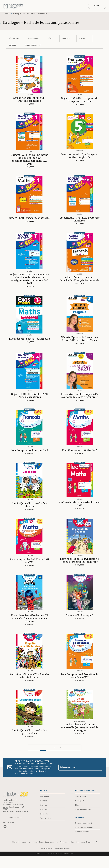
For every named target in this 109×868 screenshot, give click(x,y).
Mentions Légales (67, 842)
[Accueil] (13, 6)
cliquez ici (30, 773)
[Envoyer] (99, 767)
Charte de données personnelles (46, 842)
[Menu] (97, 6)
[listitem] (5, 827)
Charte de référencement (22, 842)
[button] (15, 38)
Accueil (8, 14)
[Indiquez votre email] (77, 767)
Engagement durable (83, 842)
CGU (95, 842)
